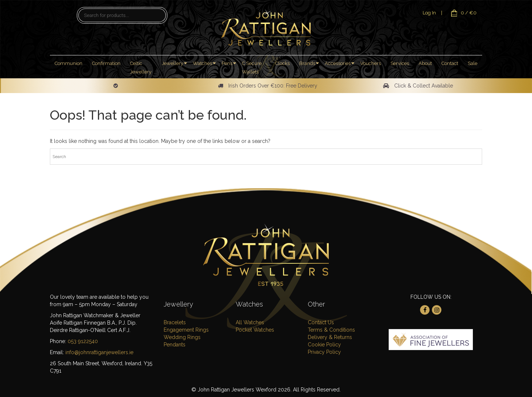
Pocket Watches (255, 330)
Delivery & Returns (330, 337)
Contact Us (321, 322)
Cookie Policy (324, 345)
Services (400, 63)
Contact (450, 63)
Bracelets (175, 322)
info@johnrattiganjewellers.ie (99, 352)
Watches (202, 63)
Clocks (282, 63)
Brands (307, 63)
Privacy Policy (324, 352)
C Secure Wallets (252, 68)
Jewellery (173, 63)
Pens (227, 63)
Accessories (338, 63)
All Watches (250, 322)
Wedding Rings (182, 337)
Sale (473, 63)
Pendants (175, 345)
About (425, 63)
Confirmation (106, 63)
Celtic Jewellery (141, 68)
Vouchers (371, 63)
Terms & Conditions (331, 330)
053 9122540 (83, 341)
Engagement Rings (186, 330)
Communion (69, 63)
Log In (429, 13)
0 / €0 (462, 13)
